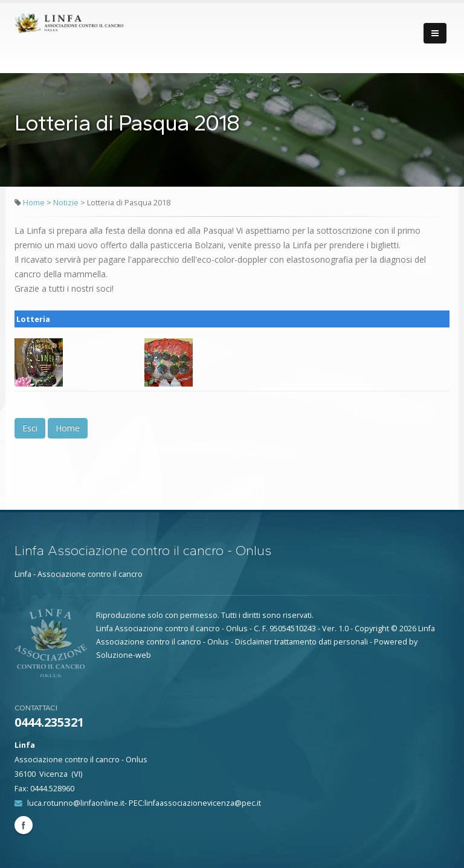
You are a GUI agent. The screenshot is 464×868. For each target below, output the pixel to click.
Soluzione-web (124, 655)
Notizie (67, 203)
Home (34, 203)
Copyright (372, 628)
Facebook (24, 825)
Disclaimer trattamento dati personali (301, 642)
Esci (30, 428)
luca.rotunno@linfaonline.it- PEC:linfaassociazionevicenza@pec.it (144, 803)
